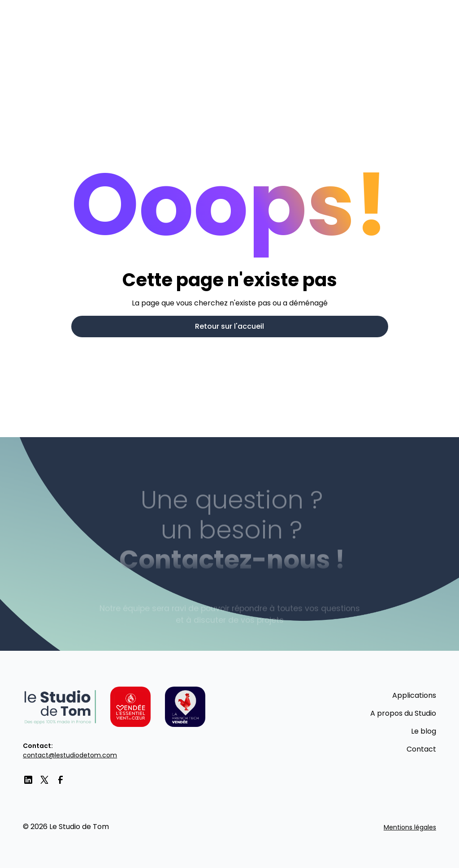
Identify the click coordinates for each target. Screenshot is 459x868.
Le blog (424, 731)
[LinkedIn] (28, 780)
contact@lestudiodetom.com (70, 755)
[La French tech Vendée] (185, 707)
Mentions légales (410, 827)
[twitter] (44, 780)
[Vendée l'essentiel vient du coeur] (130, 707)
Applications (414, 695)
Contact (421, 749)
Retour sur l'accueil (229, 326)
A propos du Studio (403, 713)
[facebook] (61, 780)
